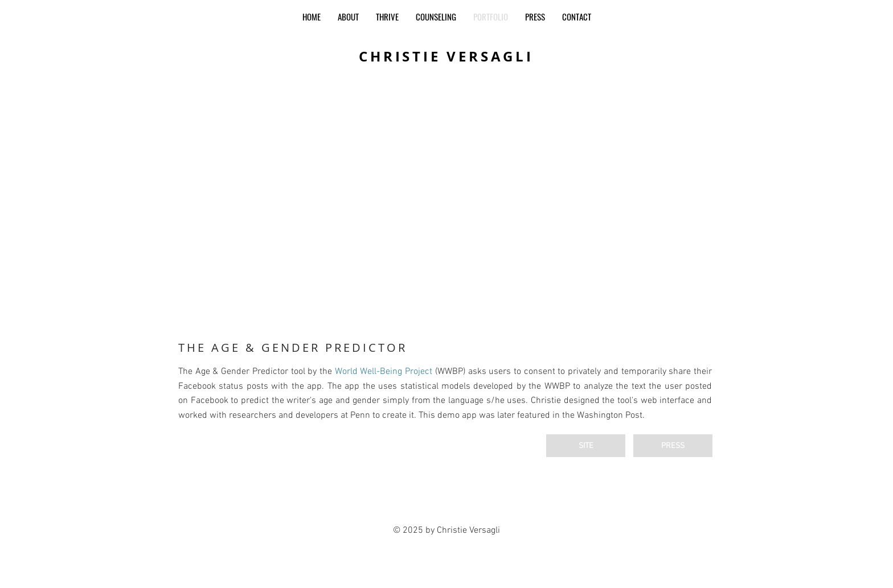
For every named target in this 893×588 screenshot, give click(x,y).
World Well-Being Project (384, 372)
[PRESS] (673, 446)
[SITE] (586, 446)
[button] (446, 209)
